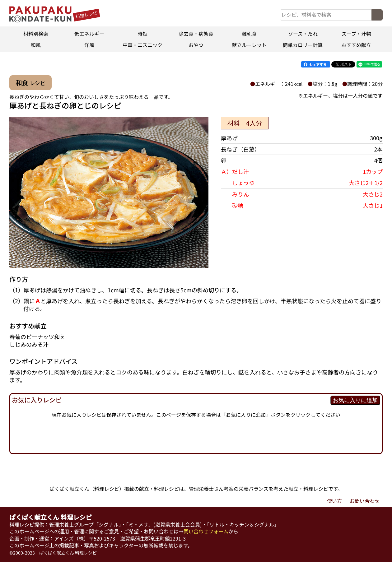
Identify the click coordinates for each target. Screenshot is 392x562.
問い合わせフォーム (206, 531)
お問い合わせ (365, 501)
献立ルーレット (250, 45)
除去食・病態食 (196, 34)
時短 (142, 34)
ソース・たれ (303, 34)
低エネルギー (89, 34)
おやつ (196, 45)
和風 (36, 45)
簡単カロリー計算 (303, 45)
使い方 (334, 501)
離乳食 (250, 34)
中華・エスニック (142, 45)
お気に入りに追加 (355, 400)
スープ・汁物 (356, 34)
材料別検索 (36, 34)
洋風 (89, 45)
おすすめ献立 (356, 45)
